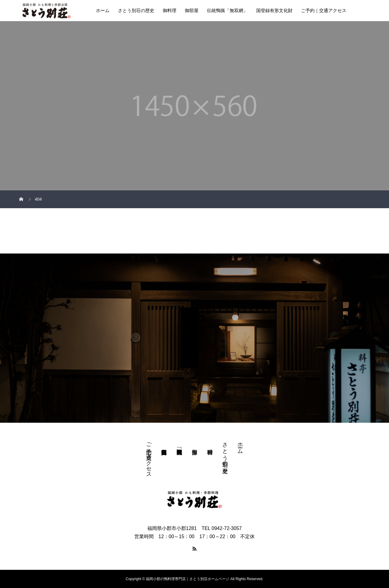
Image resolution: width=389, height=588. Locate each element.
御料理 (170, 10)
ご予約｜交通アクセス (324, 10)
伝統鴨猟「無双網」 (227, 10)
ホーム (103, 10)
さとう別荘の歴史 (136, 10)
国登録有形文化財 (274, 10)
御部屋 (192, 10)
